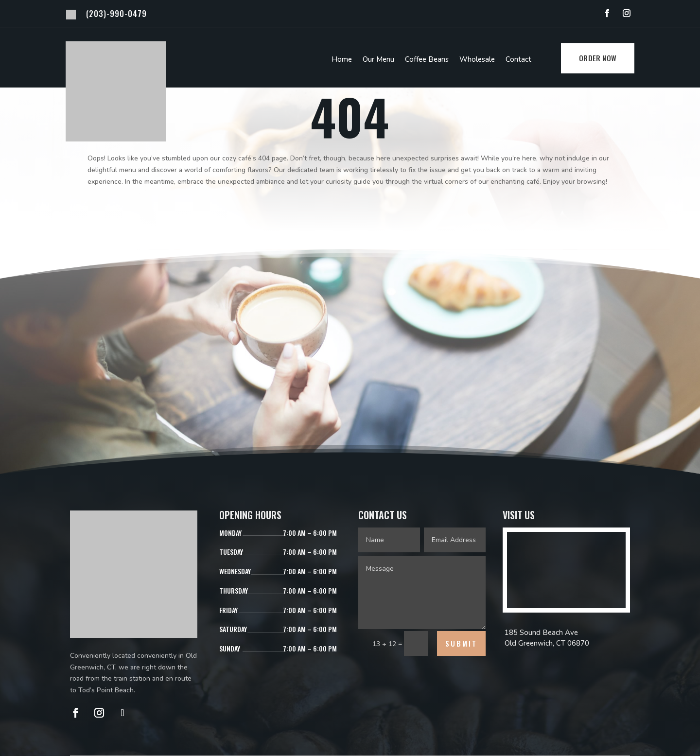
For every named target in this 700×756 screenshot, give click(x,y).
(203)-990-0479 (116, 14)
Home (342, 60)
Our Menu (378, 60)
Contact (518, 60)
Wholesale (477, 60)
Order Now (598, 58)
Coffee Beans (427, 60)
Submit (461, 643)
